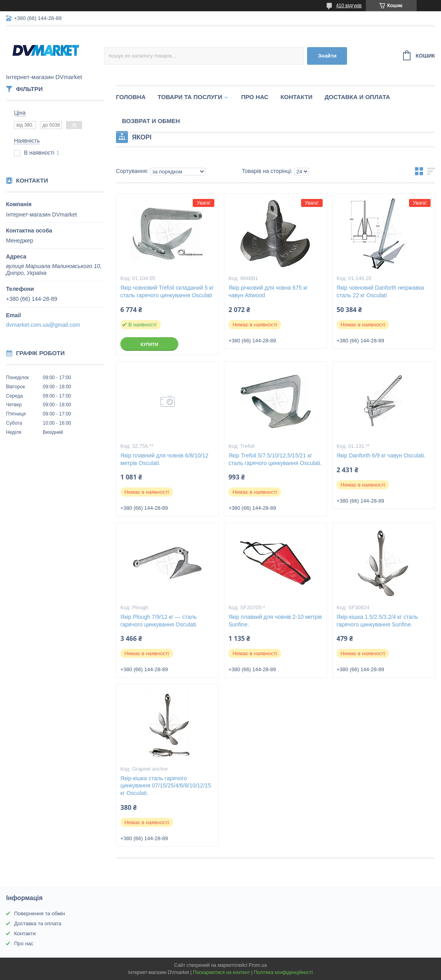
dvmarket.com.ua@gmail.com (43, 325)
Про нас (255, 97)
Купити (149, 344)
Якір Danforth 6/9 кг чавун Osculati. (381, 455)
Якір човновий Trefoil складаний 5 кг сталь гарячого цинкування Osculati (167, 291)
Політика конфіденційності (283, 972)
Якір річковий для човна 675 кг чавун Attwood (268, 291)
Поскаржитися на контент (221, 972)
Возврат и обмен (151, 121)
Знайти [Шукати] (327, 56)
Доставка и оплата (357, 97)
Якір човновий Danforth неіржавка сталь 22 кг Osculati (380, 291)
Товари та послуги (190, 97)
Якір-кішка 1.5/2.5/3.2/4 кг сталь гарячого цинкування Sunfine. (377, 621)
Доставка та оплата (38, 923)
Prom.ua (258, 965)
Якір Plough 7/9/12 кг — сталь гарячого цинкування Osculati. (159, 621)
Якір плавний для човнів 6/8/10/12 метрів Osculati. (164, 459)
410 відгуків (349, 6)
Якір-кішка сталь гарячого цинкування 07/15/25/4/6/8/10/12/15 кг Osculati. (166, 786)
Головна (131, 97)
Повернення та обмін (39, 913)
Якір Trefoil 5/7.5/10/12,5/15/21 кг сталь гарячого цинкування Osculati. (275, 459)
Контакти (296, 97)
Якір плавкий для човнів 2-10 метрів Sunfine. (275, 621)
